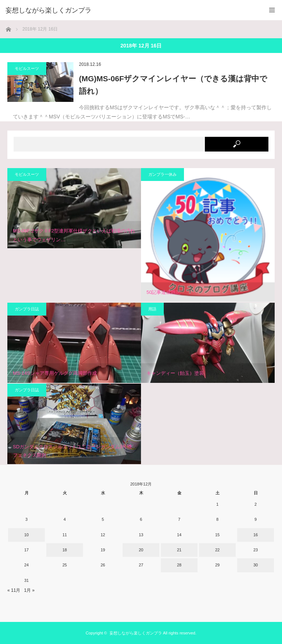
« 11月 (14, 590)
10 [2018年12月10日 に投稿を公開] (26, 535)
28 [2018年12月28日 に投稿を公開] (179, 565)
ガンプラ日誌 (27, 309)
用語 (152, 309)
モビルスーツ (27, 68)
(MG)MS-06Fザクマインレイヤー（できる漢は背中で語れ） (173, 85)
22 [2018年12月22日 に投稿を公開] (217, 550)
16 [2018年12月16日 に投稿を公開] (256, 535)
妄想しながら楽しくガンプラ (136, 633)
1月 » (29, 590)
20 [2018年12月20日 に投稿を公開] (141, 550)
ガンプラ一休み (162, 174)
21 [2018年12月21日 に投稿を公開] (179, 550)
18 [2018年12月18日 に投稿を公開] (65, 550)
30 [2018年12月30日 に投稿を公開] (256, 565)
